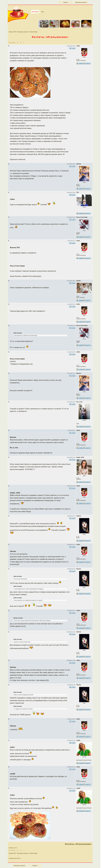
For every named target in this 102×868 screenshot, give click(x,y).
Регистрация (35, 8)
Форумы (66, 2)
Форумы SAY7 (12, 28)
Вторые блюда (34, 28)
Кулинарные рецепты (81, 2)
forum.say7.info (54, 866)
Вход (43, 8)
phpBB (53, 867)
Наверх (93, 864)
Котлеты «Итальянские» (78, 840)
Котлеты (50, 33)
